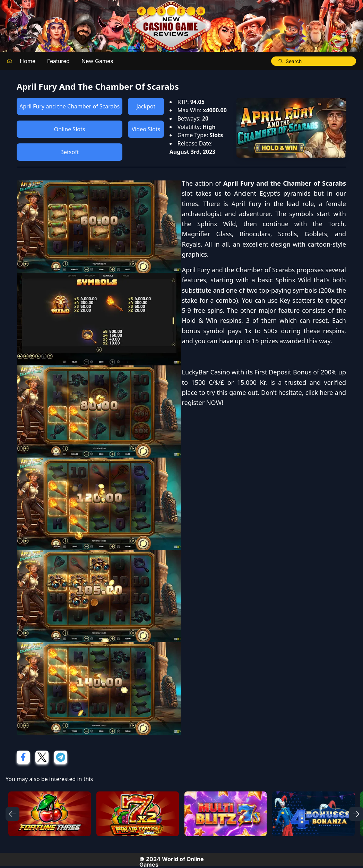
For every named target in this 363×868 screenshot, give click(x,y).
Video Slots (146, 129)
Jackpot (146, 106)
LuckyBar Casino (206, 372)
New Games (97, 61)
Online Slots (70, 129)
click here (319, 392)
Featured (58, 61)
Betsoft (70, 152)
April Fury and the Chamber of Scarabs (70, 106)
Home (28, 61)
